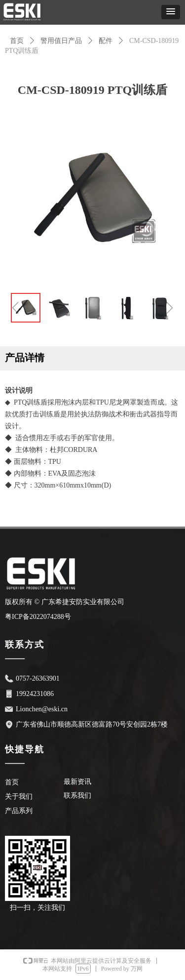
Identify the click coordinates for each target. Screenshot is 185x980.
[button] (171, 12)
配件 (106, 41)
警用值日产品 (61, 41)
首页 (17, 41)
